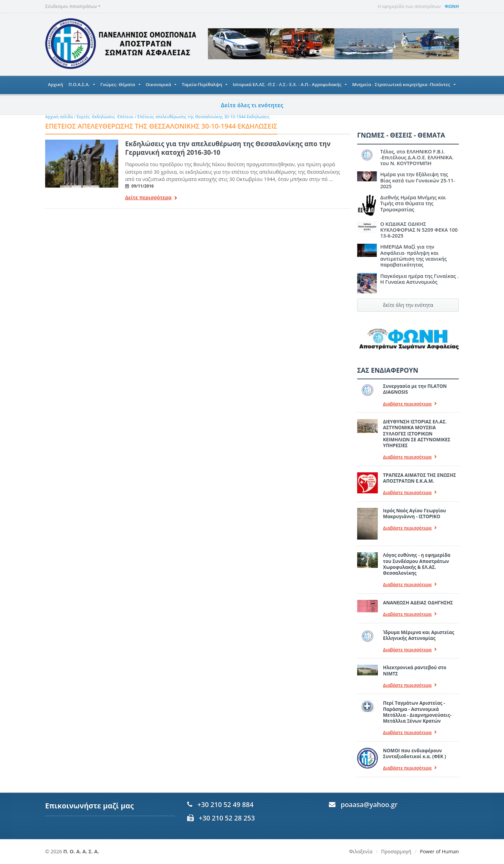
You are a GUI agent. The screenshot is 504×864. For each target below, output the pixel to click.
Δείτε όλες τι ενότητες (252, 105)
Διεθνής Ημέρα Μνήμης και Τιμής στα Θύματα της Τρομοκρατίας (413, 203)
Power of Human (439, 851)
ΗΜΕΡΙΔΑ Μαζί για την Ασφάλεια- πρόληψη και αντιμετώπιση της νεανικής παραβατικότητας (414, 256)
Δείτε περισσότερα (151, 198)
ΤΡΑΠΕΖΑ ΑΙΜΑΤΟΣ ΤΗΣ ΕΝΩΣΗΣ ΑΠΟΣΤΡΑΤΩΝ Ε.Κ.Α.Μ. (419, 478)
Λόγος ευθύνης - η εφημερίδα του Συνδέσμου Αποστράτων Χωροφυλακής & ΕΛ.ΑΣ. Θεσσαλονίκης (417, 564)
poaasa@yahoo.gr (369, 805)
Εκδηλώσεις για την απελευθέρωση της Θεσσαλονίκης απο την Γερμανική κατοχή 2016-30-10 (228, 148)
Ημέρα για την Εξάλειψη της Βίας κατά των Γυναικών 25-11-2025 (418, 180)
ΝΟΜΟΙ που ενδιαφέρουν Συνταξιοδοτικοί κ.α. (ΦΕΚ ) (414, 754)
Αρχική (56, 84)
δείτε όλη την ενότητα (408, 305)
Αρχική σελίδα (59, 117)
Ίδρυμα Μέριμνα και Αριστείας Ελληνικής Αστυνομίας (419, 635)
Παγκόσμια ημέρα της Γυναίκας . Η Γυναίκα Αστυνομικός (419, 279)
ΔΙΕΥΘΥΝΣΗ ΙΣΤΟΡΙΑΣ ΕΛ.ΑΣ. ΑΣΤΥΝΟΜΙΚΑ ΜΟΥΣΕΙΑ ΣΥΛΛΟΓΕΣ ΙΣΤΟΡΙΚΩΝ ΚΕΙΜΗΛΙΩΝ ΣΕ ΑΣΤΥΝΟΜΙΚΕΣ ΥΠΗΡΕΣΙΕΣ (417, 434)
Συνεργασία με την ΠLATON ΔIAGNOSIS (415, 389)
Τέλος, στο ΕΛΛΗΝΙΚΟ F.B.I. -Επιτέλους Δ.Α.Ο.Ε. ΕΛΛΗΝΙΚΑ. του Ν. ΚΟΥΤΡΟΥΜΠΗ (417, 158)
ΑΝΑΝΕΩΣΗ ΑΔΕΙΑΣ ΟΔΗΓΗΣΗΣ (418, 603)
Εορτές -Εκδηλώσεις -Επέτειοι (105, 117)
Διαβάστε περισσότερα (410, 404)
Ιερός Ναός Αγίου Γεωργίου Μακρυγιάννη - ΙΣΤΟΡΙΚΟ (414, 514)
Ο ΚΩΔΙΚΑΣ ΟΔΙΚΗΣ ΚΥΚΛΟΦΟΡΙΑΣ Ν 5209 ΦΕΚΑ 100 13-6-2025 (419, 230)
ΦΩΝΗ (452, 6)
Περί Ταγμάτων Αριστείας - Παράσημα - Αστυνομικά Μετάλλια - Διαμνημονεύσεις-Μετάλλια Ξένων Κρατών (417, 712)
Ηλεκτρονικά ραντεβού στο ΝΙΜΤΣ (415, 670)
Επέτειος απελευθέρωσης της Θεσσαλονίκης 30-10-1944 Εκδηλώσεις (203, 117)
